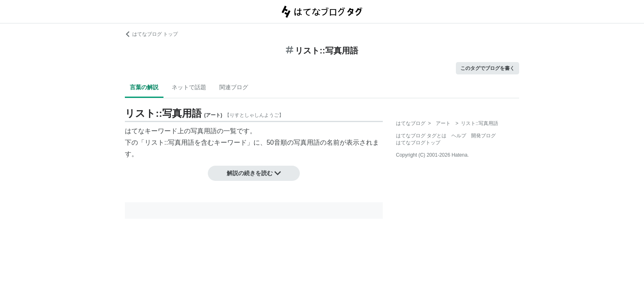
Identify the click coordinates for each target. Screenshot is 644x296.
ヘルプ (459, 136)
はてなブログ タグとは (421, 136)
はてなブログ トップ (151, 34)
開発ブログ (483, 136)
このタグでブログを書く (488, 68)
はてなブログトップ (418, 143)
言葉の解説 (144, 87)
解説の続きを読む (254, 173)
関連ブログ (234, 87)
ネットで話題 (189, 87)
